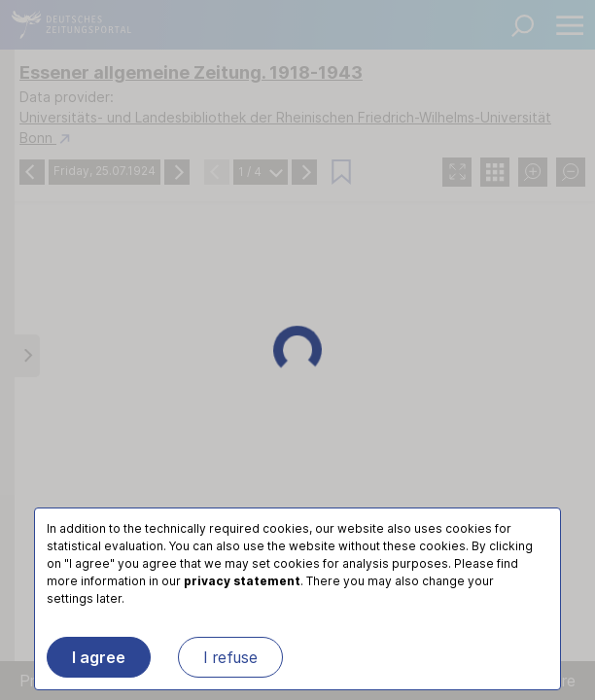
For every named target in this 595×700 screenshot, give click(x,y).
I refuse (230, 657)
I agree (99, 657)
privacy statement (242, 581)
